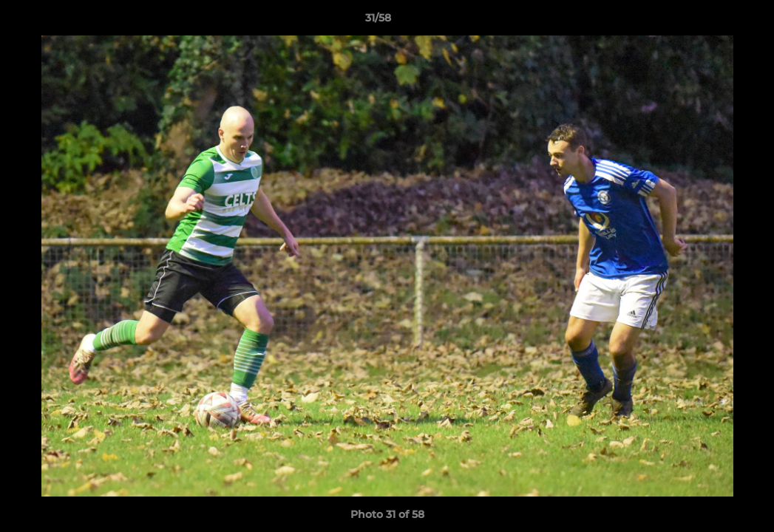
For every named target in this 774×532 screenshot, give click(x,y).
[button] (712, 21)
